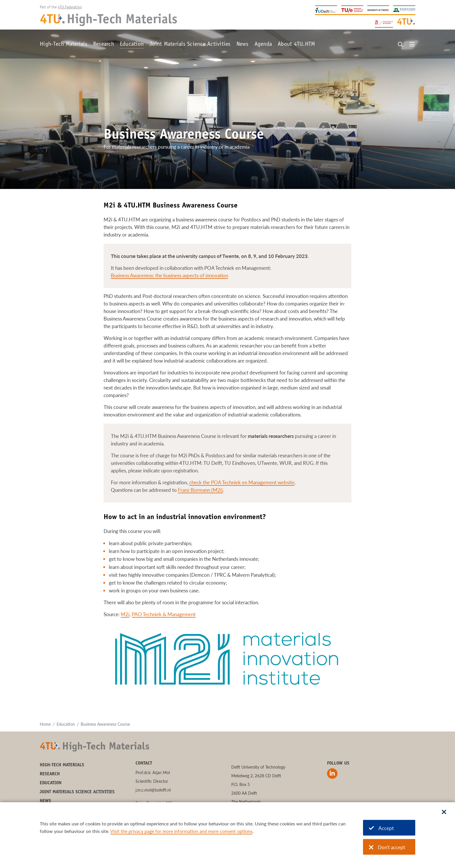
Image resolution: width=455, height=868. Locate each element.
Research (104, 45)
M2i (125, 614)
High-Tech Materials (64, 45)
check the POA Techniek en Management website (242, 482)
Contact (144, 763)
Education (132, 45)
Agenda (263, 45)
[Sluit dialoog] (444, 812)
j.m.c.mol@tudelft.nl (153, 790)
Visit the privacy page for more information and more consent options (181, 831)
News (243, 45)
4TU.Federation (70, 8)
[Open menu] (412, 45)
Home (45, 724)
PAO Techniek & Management (164, 614)
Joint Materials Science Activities (190, 45)
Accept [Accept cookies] (381, 828)
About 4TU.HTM (296, 45)
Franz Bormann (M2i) (200, 490)
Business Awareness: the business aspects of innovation (169, 275)
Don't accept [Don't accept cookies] (387, 847)
